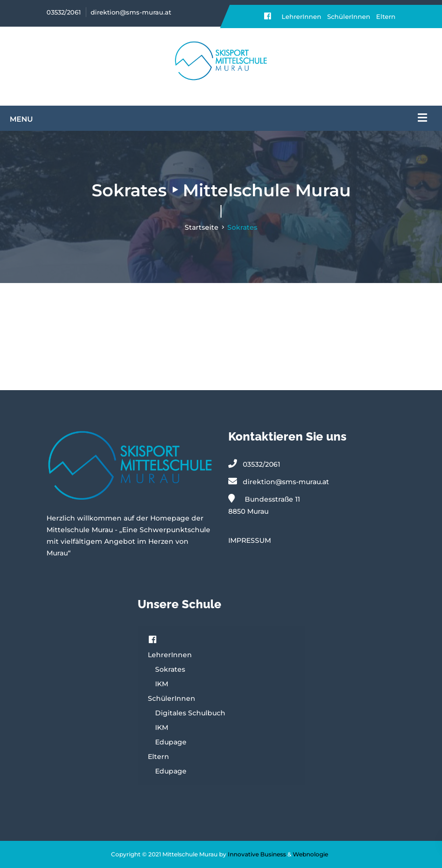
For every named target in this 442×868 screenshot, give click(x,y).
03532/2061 (64, 12)
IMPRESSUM (250, 540)
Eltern (386, 16)
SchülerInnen (349, 16)
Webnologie (310, 854)
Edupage (171, 742)
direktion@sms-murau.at (131, 12)
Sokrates (170, 669)
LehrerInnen (301, 16)
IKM (162, 684)
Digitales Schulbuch (190, 713)
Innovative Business (257, 854)
